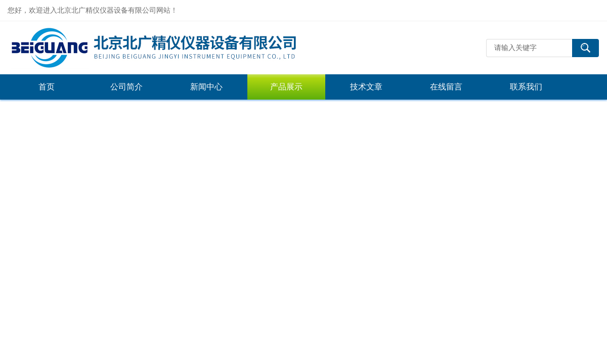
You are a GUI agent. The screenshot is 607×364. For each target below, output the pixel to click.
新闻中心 (206, 87)
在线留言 (446, 87)
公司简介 (126, 87)
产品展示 (286, 87)
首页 (47, 87)
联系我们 (526, 87)
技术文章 (366, 87)
